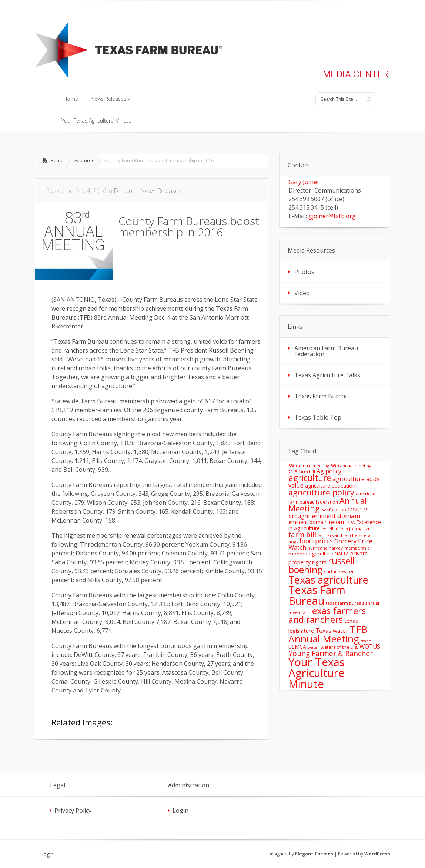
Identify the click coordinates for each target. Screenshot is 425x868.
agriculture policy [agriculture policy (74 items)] (321, 492)
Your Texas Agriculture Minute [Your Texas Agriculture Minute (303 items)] (317, 673)
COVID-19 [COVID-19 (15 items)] (358, 510)
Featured (85, 160)
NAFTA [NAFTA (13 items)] (342, 554)
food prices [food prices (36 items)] (316, 541)
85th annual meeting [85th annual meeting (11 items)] (309, 466)
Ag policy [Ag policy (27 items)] (329, 471)
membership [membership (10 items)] (357, 548)
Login (180, 811)
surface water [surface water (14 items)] (339, 572)
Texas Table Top (318, 417)
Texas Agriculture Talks (327, 375)
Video (302, 293)
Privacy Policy (73, 811)
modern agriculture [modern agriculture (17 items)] (311, 554)
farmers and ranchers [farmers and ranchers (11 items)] (339, 535)
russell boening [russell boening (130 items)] (322, 565)
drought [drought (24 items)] (299, 516)
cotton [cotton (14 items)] (339, 510)
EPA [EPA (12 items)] (351, 522)
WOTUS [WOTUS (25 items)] (370, 647)
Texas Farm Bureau (322, 396)
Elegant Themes (314, 854)
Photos (304, 272)
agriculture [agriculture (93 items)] (310, 478)
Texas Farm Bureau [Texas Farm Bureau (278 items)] (317, 595)
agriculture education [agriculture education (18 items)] (330, 486)
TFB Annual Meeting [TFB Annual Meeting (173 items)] (328, 634)
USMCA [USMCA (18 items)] (297, 647)
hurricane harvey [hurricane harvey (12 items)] (325, 548)
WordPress (377, 854)
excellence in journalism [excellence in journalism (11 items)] (346, 529)
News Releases (161, 191)
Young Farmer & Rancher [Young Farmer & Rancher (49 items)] (331, 653)
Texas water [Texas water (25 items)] (332, 631)
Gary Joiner (304, 182)
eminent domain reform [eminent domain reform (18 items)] (317, 522)
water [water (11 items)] (313, 647)
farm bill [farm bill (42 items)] (302, 534)
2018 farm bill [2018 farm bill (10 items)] (302, 472)
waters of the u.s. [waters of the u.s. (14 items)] (339, 647)
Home (57, 160)
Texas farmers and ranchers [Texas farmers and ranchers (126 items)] (327, 615)
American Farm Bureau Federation (326, 351)
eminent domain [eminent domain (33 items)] (336, 516)
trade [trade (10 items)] (366, 641)
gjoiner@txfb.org (332, 216)
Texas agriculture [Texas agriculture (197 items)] (328, 580)
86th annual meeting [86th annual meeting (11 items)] (351, 466)
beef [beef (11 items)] (326, 510)
